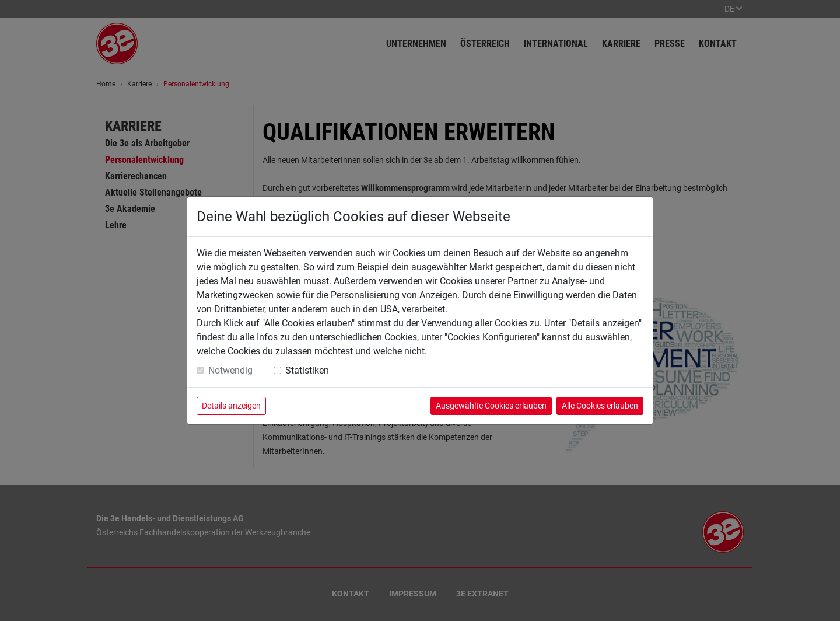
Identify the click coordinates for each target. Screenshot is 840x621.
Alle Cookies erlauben (600, 406)
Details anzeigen (231, 406)
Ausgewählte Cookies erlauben (491, 406)
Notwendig (230, 370)
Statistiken (307, 370)
